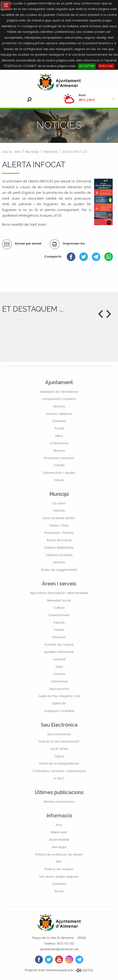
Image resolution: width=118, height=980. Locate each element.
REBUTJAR (106, 66)
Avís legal (59, 847)
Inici (18, 152)
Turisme (59, 674)
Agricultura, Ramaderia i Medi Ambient (59, 593)
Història (59, 511)
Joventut (59, 659)
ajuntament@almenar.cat (59, 949)
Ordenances (59, 443)
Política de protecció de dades (59, 854)
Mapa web (59, 832)
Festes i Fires (59, 525)
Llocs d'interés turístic (59, 518)
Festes (59, 630)
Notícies (51, 152)
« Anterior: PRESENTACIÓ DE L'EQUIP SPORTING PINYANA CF (46, 280)
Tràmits (59, 465)
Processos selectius (59, 458)
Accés (59, 891)
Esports (59, 623)
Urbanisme (59, 681)
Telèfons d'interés (59, 555)
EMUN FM (59, 703)
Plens (59, 436)
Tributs (59, 480)
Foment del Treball (59, 645)
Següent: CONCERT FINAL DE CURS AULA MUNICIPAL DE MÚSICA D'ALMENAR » (59, 287)
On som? (59, 503)
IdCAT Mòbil (59, 749)
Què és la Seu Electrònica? (59, 741)
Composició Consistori (59, 399)
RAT (59, 862)
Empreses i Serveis (59, 533)
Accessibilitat (59, 840)
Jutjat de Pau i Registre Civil (59, 696)
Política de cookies (59, 869)
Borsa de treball (59, 540)
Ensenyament (59, 615)
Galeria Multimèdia (59, 548)
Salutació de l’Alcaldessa (59, 392)
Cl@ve (59, 756)
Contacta (59, 421)
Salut (59, 667)
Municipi (32, 152)
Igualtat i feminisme (59, 652)
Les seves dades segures (59, 877)
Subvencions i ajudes (59, 473)
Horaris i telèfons (59, 414)
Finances (59, 637)
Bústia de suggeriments (59, 570)
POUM (59, 428)
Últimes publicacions (59, 802)
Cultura (59, 608)
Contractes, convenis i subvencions (59, 771)
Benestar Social (59, 600)
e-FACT (59, 778)
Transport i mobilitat (59, 711)
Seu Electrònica (59, 734)
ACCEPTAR (87, 66)
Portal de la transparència (59, 764)
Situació (59, 406)
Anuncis (59, 451)
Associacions (59, 689)
